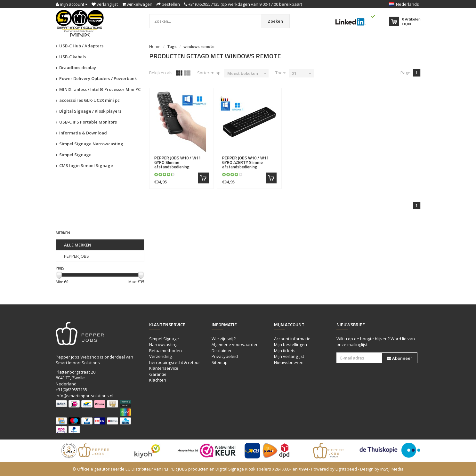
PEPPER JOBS (77, 256)
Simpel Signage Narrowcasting (89, 144)
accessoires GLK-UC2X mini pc (88, 100)
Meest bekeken (243, 73)
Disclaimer (222, 351)
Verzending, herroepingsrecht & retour (175, 359)
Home (155, 46)
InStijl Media (392, 469)
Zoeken (275, 21)
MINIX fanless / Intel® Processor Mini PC (98, 89)
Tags (172, 46)
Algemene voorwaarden (235, 344)
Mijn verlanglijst (289, 356)
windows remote (199, 46)
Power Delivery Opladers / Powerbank (96, 78)
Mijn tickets (285, 351)
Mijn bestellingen (290, 344)
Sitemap (220, 362)
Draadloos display (76, 68)
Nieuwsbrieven (289, 362)
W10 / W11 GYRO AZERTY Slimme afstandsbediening (245, 162)
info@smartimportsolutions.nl (85, 396)
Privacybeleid (225, 356)
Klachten (158, 380)
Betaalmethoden (165, 351)
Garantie (158, 374)
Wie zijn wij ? (224, 339)
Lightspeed (346, 469)
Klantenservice (164, 368)
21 (294, 73)
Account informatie (292, 339)
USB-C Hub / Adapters (80, 46)
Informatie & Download (81, 133)
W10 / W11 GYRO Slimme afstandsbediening (177, 162)
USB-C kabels (71, 57)
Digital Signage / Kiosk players (89, 111)
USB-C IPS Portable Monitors (86, 122)
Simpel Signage (74, 155)
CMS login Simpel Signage (84, 165)
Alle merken (78, 245)
